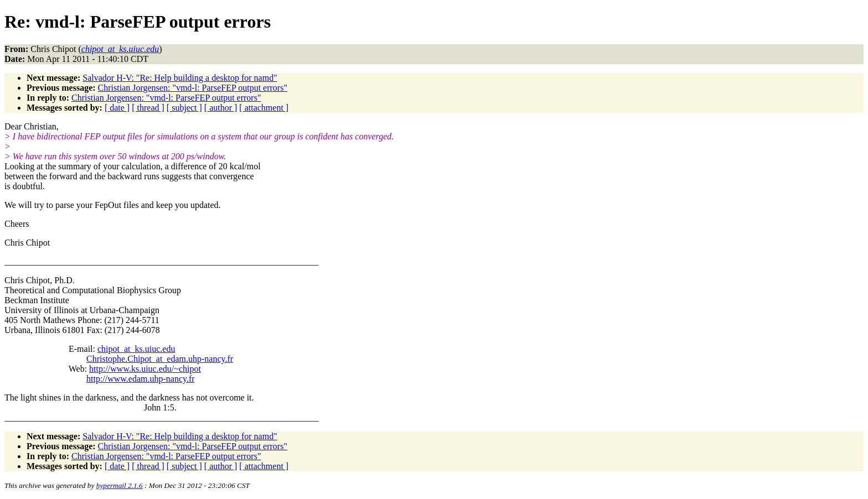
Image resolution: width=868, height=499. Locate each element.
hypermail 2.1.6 (120, 485)
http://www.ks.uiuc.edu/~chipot (145, 369)
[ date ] (117, 108)
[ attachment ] (264, 108)
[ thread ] (148, 108)
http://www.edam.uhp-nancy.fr (141, 379)
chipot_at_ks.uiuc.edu (136, 349)
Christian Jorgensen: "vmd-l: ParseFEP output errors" (193, 88)
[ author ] (221, 108)
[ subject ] (184, 108)
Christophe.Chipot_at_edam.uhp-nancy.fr (160, 359)
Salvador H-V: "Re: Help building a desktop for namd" (180, 78)
